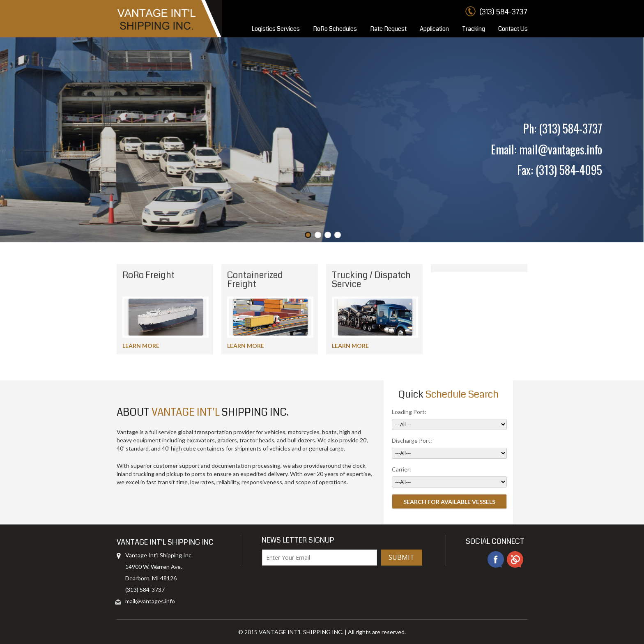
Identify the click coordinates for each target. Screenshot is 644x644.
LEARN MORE (141, 346)
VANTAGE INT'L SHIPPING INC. (301, 632)
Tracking (474, 29)
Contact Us (513, 29)
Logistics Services (276, 29)
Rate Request (388, 29)
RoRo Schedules (335, 29)
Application (434, 29)
